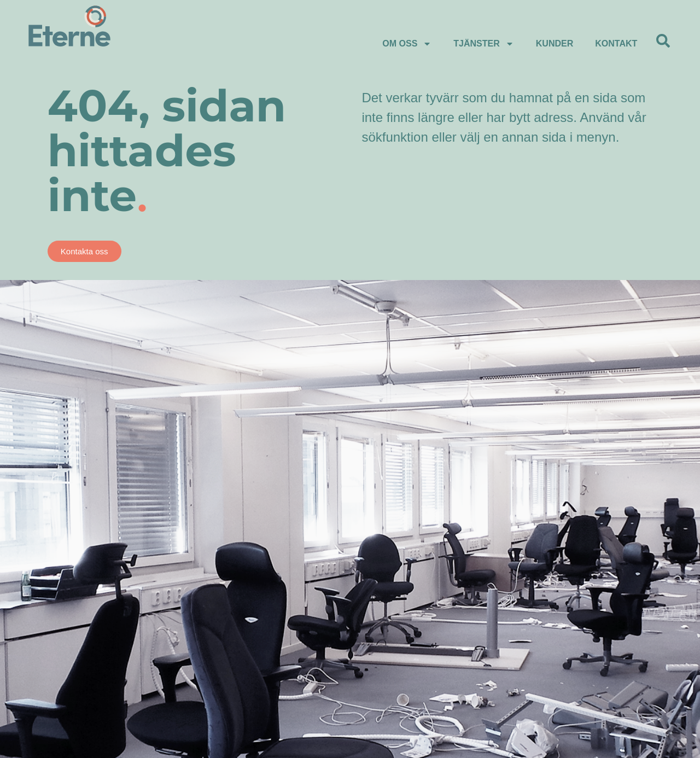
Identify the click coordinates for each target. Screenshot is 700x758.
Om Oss (407, 44)
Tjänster (483, 44)
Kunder (555, 43)
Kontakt (616, 43)
